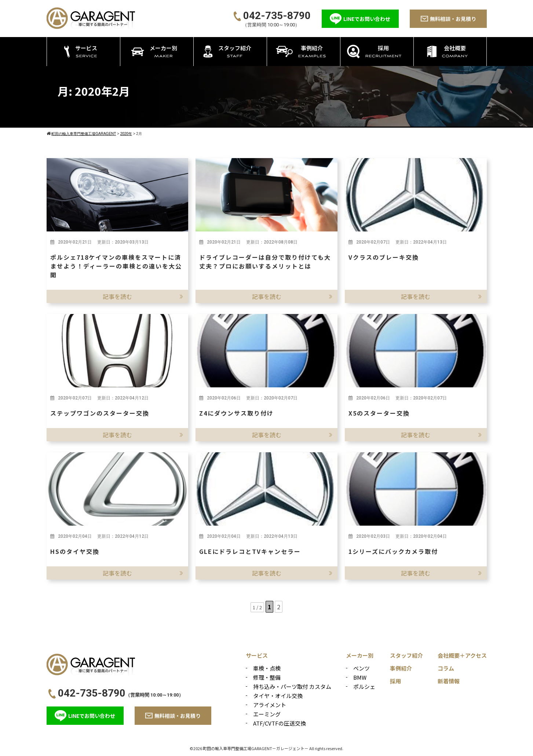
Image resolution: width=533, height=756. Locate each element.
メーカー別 (360, 655)
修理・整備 (267, 677)
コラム (446, 668)
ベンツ (362, 668)
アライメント (270, 705)
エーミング (267, 714)
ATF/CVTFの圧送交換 (280, 723)
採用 (395, 681)
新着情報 (449, 681)
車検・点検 (267, 668)
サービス (257, 655)
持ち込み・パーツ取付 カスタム (292, 686)
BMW (360, 677)
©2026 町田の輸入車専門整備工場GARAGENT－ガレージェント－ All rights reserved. (266, 748)
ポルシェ (364, 686)
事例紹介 (401, 668)
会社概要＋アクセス (462, 655)
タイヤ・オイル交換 (278, 696)
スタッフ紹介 (406, 655)
